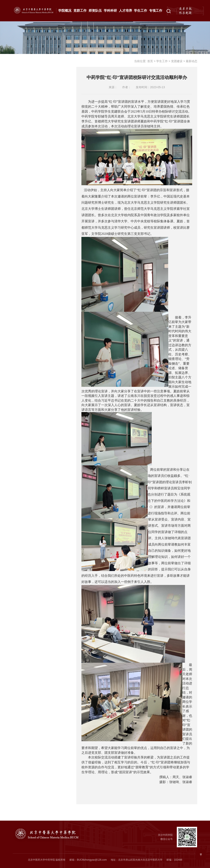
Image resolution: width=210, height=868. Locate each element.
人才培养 (126, 11)
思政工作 (25, 102)
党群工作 (80, 11)
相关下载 (25, 182)
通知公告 (39, 81)
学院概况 (65, 11)
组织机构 (39, 71)
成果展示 (25, 168)
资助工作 (25, 115)
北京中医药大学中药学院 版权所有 (47, 860)
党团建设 (25, 60)
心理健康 (25, 128)
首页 (150, 61)
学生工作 (140, 11)
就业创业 (25, 142)
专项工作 (156, 11)
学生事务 (25, 155)
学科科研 (110, 11)
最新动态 (39, 90)
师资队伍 (95, 11)
